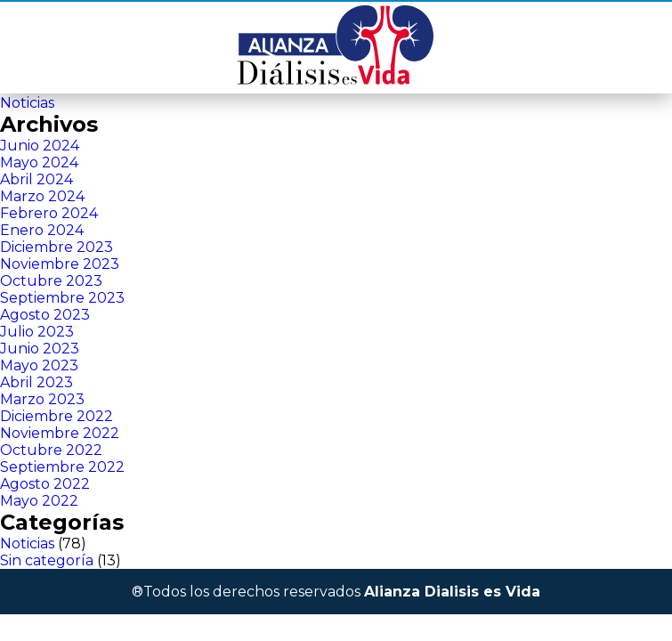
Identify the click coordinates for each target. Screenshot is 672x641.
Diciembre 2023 (57, 247)
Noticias (27, 103)
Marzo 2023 (42, 399)
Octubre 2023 (51, 281)
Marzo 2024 (42, 196)
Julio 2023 (37, 332)
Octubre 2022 (51, 450)
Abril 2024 (36, 179)
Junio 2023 (40, 349)
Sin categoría (47, 560)
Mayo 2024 (39, 162)
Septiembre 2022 (62, 467)
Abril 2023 (36, 382)
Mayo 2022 (39, 501)
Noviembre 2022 (60, 433)
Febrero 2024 (49, 213)
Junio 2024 (40, 146)
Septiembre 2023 (62, 298)
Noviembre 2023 (60, 264)
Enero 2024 (42, 230)
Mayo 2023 (39, 365)
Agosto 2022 (45, 484)
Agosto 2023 (45, 315)
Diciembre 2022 (57, 416)
